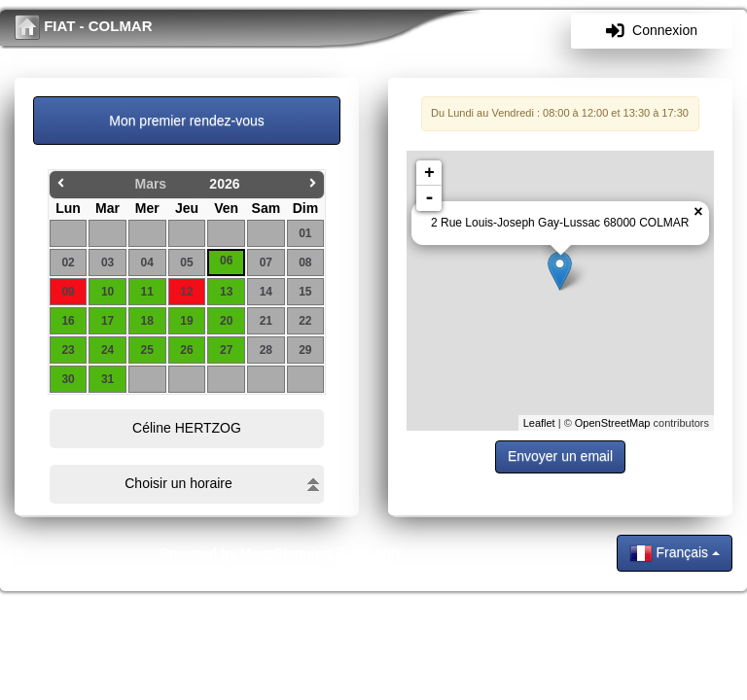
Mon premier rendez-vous (187, 121)
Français (675, 553)
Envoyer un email (560, 456)
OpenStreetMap (613, 423)
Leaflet (539, 423)
